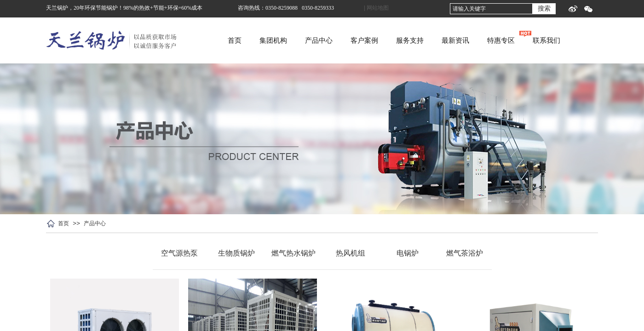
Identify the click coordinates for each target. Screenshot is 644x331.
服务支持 (447, 40)
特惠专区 (538, 40)
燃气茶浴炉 (465, 253)
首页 (271, 40)
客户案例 (401, 40)
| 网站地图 (376, 8)
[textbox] (491, 9)
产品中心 (356, 40)
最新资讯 (492, 40)
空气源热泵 (179, 253)
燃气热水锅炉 (293, 253)
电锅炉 (408, 253)
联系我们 (583, 40)
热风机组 (351, 253)
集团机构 (310, 40)
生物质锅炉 (236, 253)
